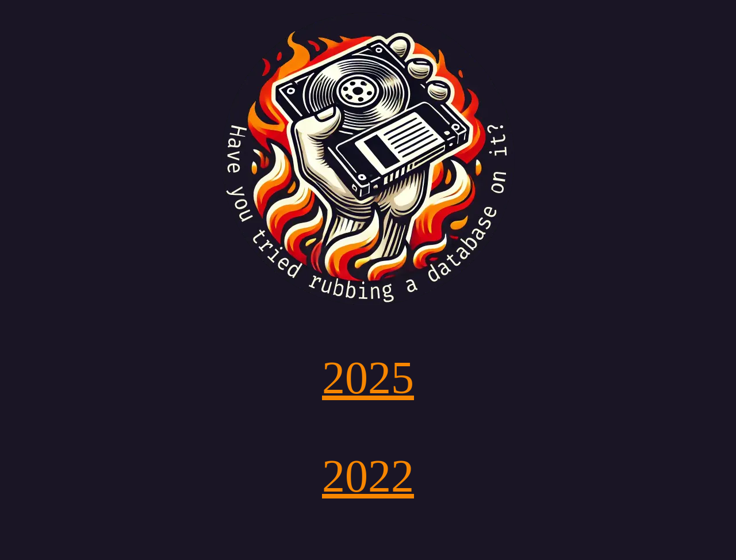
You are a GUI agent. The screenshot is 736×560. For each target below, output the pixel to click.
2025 (368, 378)
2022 (368, 476)
